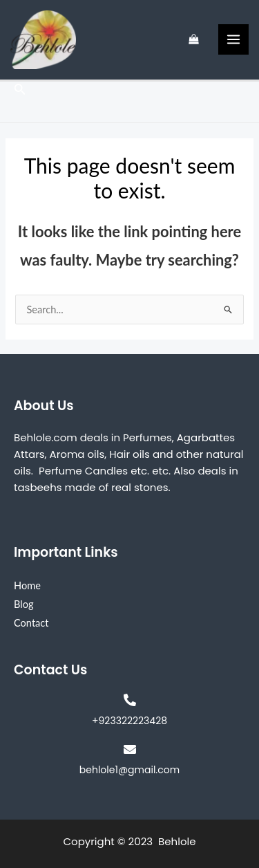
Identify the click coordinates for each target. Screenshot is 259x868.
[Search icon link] (20, 90)
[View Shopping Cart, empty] (194, 40)
